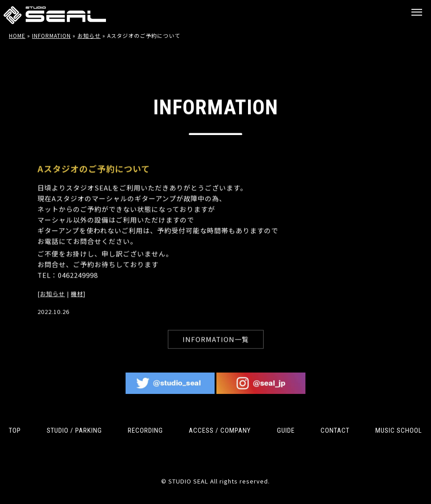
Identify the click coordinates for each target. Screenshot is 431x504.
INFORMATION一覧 (216, 347)
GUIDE (286, 430)
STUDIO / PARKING (74, 430)
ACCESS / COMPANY (220, 430)
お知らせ (53, 301)
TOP (15, 430)
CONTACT (335, 430)
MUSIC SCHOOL (399, 430)
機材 (77, 301)
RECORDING (145, 430)
